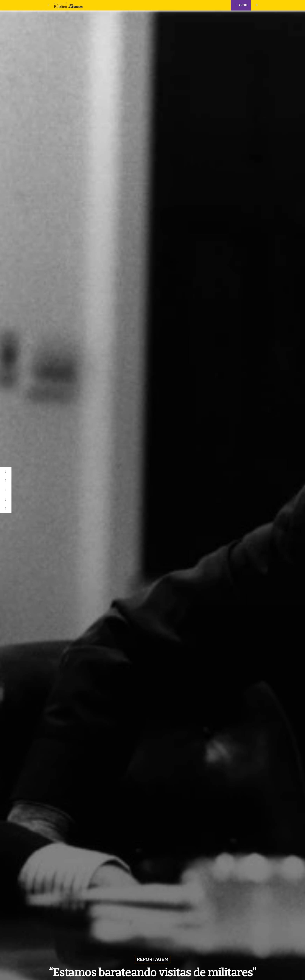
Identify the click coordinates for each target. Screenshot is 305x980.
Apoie (241, 5)
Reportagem (153, 959)
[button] (48, 5)
